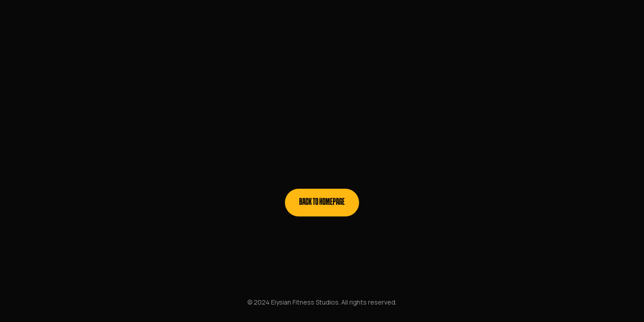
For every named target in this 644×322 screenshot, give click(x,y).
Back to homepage (322, 202)
